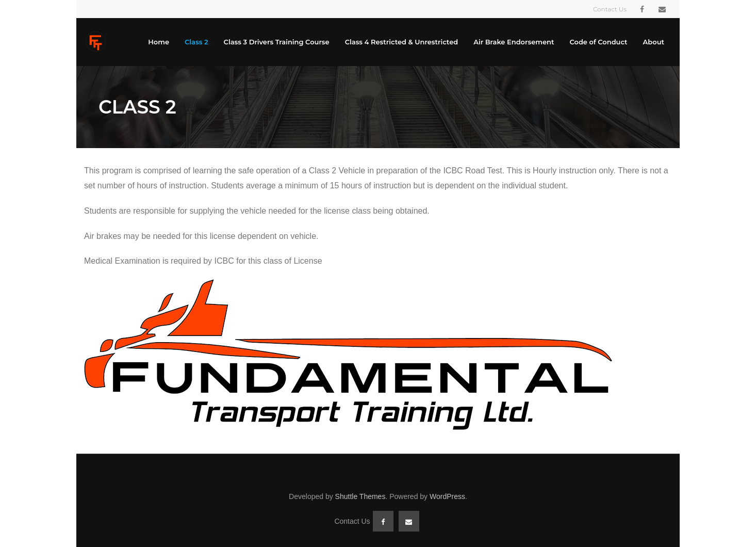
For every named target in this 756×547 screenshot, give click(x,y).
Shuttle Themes (360, 496)
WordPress (447, 496)
